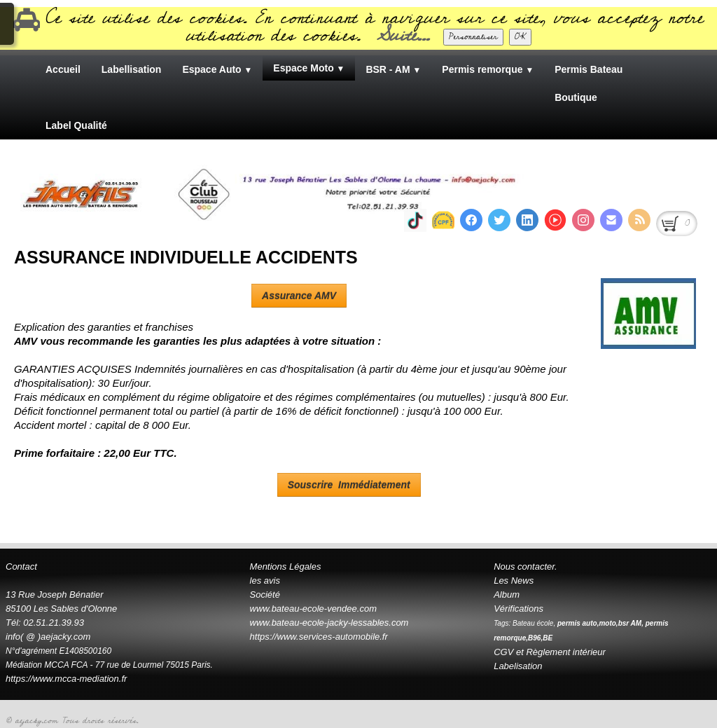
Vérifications (518, 609)
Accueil (63, 69)
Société (265, 595)
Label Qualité (76, 125)
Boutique (576, 97)
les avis (265, 581)
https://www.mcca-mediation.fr (68, 679)
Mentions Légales (286, 566)
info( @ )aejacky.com (48, 637)
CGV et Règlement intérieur (550, 652)
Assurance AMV (299, 296)
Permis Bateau (589, 69)
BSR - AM (393, 69)
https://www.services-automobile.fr (319, 637)
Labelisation (518, 666)
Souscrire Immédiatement (349, 485)
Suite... (403, 35)
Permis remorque (488, 69)
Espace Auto (217, 69)
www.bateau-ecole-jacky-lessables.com (329, 623)
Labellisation (132, 69)
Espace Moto (309, 68)
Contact (21, 566)
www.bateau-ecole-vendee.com (313, 609)
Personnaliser (473, 37)
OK (520, 37)
